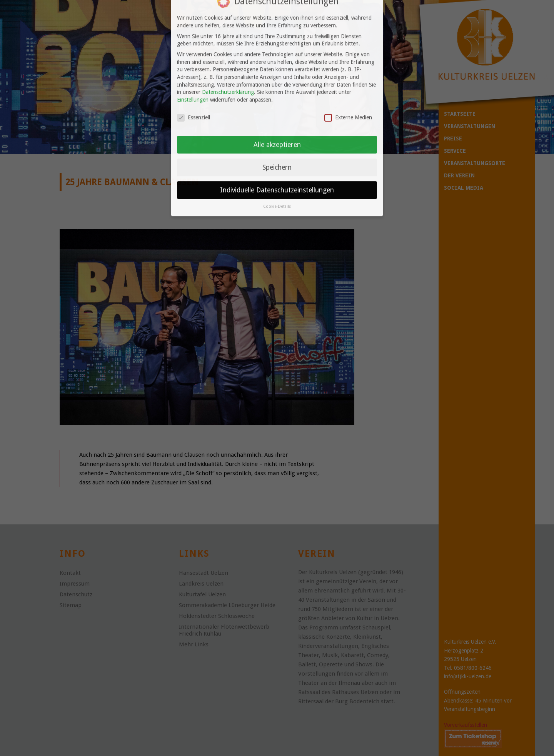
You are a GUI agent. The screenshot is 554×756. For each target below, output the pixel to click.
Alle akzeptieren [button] (277, 118)
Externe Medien (348, 91)
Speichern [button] (277, 141)
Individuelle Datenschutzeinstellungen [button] (277, 164)
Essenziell (194, 91)
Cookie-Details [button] (277, 181)
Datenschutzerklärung (228, 66)
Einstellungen (193, 73)
